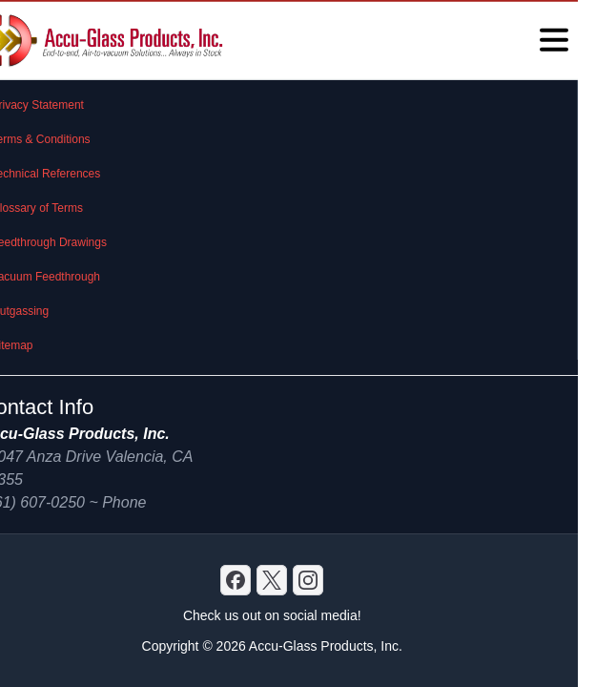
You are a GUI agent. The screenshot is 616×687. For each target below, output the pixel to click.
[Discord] (236, 580)
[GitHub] (308, 580)
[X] (272, 580)
